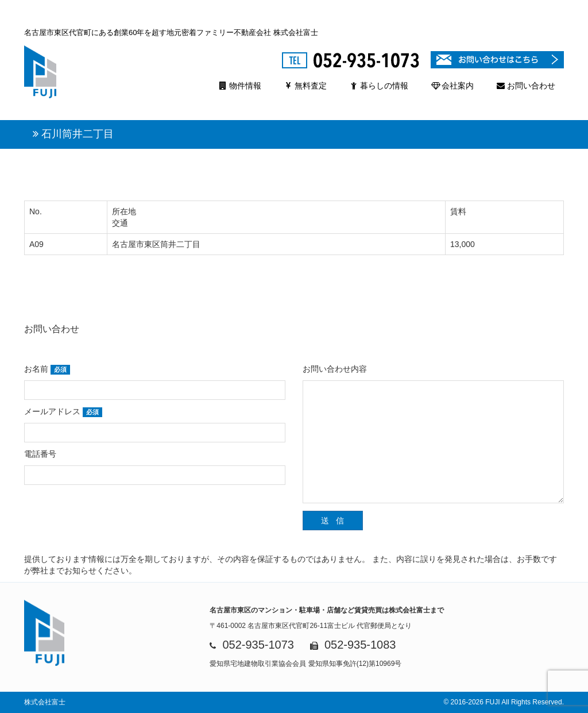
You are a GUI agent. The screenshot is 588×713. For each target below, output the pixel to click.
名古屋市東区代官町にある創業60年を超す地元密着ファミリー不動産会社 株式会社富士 (171, 32)
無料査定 (305, 86)
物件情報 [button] (240, 86)
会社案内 (452, 86)
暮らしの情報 (379, 86)
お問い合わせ (526, 86)
